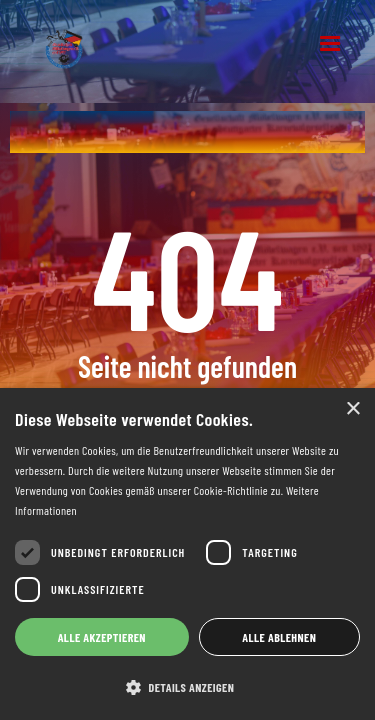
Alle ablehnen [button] (279, 637)
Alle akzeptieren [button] (102, 637)
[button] (330, 44)
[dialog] (187, 554)
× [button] (352, 409)
